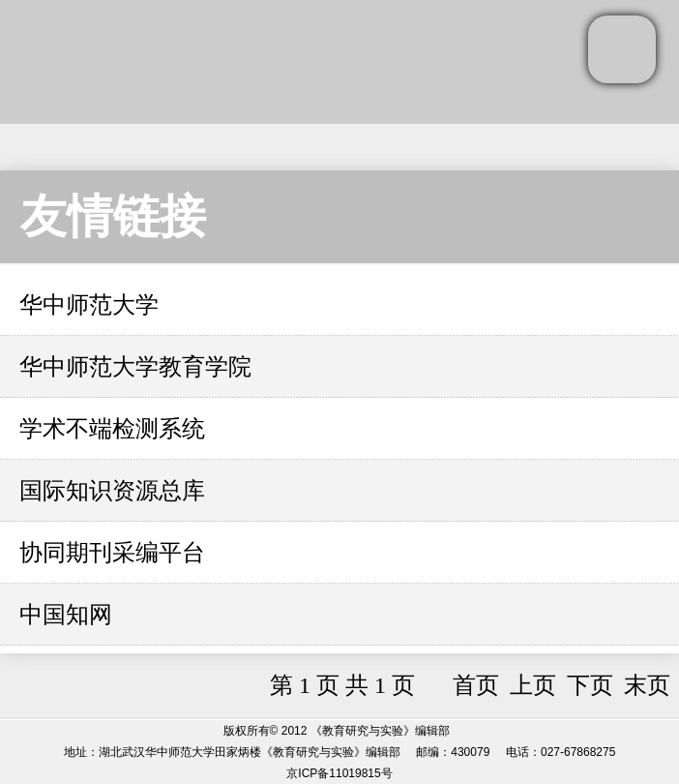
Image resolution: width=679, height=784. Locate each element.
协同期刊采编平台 (112, 553)
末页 (647, 685)
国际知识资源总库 (112, 491)
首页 (476, 685)
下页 (590, 685)
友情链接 (113, 216)
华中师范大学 (89, 305)
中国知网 (66, 615)
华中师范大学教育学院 (135, 367)
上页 (533, 685)
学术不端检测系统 (112, 429)
